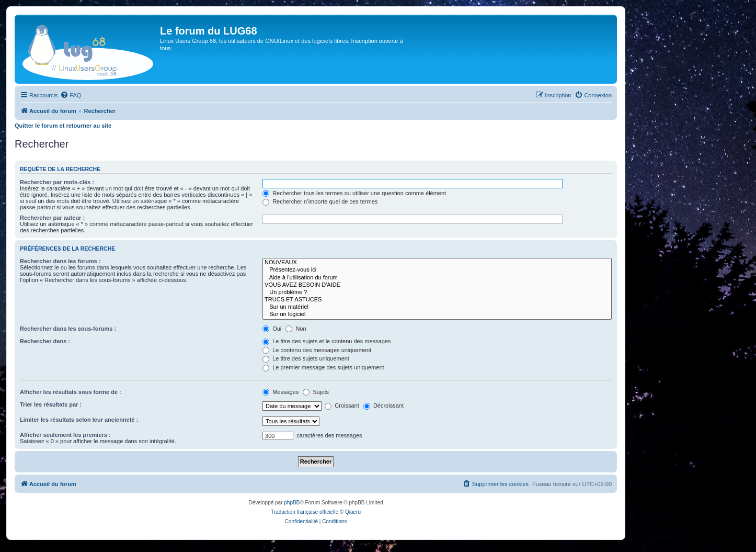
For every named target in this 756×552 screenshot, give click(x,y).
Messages (280, 392)
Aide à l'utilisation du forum (437, 278)
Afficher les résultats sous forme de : (71, 392)
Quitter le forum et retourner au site (63, 126)
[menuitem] (71, 95)
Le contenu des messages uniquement (317, 350)
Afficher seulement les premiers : (65, 435)
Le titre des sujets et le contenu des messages (327, 341)
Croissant (342, 405)
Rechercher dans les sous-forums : (68, 329)
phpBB (292, 503)
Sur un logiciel (437, 314)
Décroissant (383, 405)
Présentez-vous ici (437, 270)
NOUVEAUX (437, 263)
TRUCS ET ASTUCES (437, 300)
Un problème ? (437, 292)
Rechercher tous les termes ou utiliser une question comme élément (354, 193)
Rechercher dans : (45, 341)
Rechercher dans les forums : (60, 261)
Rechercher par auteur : (52, 218)
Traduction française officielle (305, 512)
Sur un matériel (437, 307)
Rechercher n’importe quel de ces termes (320, 201)
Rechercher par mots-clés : (57, 182)
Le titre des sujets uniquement (306, 358)
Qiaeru (353, 512)
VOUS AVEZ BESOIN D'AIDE (437, 285)
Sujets (316, 392)
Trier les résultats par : (51, 404)
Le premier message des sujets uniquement (323, 367)
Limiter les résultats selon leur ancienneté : (79, 420)
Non (296, 329)
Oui (272, 329)
